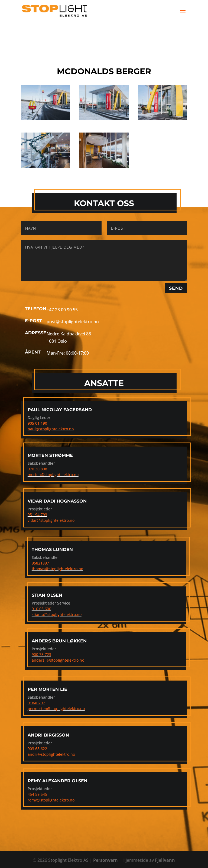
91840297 (36, 703)
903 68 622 (37, 749)
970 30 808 (37, 469)
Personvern (105, 860)
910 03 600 (41, 609)
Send (176, 288)
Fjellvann (165, 860)
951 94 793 (37, 515)
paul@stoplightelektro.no (51, 429)
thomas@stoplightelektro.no (57, 569)
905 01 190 (37, 423)
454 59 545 (37, 794)
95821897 (40, 563)
